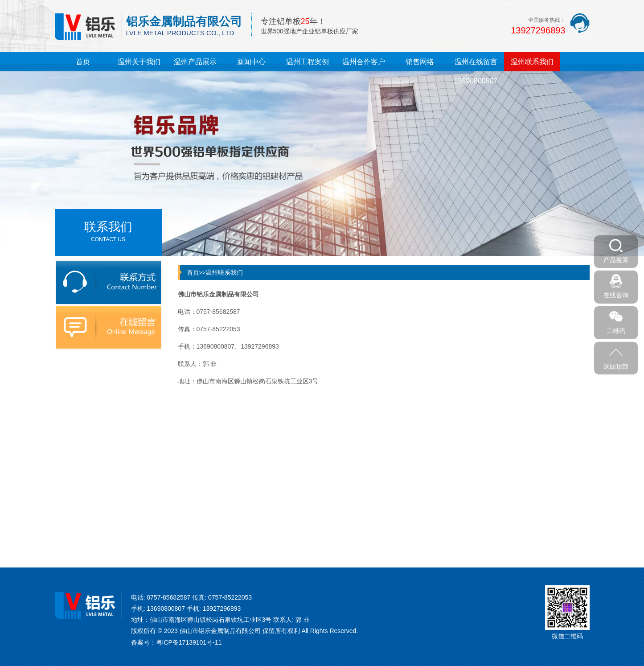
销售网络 (420, 62)
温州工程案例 (308, 62)
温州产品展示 (195, 62)
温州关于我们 (139, 62)
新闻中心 (251, 62)
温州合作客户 (364, 62)
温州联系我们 (532, 62)
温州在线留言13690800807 (476, 71)
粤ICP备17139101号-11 (189, 642)
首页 (83, 62)
